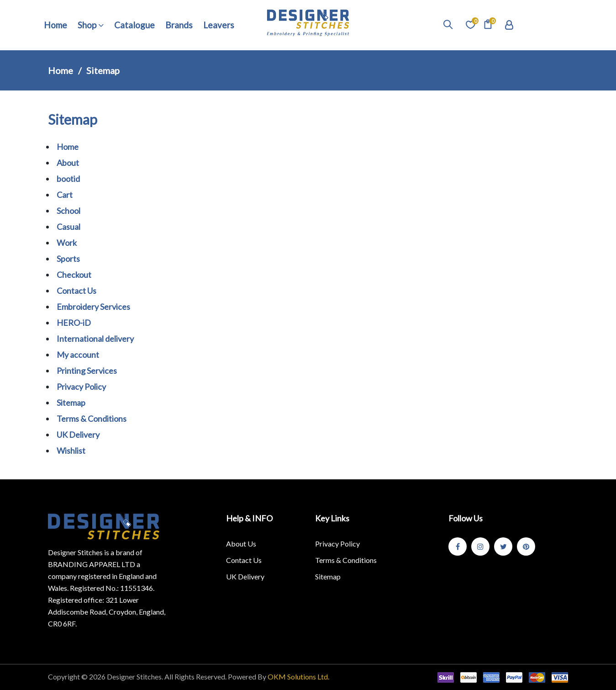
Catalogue (134, 25)
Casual (68, 227)
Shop (91, 25)
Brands (179, 25)
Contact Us (76, 291)
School (68, 211)
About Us (241, 544)
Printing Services (87, 371)
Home (55, 25)
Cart (65, 195)
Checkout (74, 275)
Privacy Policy (81, 387)
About (68, 163)
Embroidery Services (93, 307)
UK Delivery (78, 435)
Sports (68, 259)
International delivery (95, 339)
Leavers (219, 25)
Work (67, 243)
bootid (68, 179)
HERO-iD (74, 323)
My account (78, 355)
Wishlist (71, 451)
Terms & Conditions (92, 419)
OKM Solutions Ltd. (298, 677)
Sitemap (71, 403)
